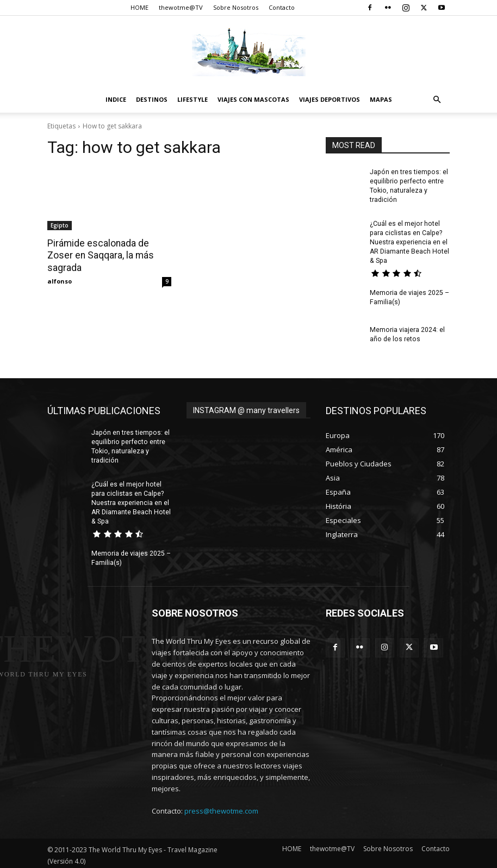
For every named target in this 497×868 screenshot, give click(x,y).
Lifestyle (192, 99)
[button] (437, 100)
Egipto (60, 225)
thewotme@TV (181, 7)
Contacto (282, 7)
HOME (139, 7)
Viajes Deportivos (330, 99)
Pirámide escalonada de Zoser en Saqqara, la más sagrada (99, 255)
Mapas (381, 99)
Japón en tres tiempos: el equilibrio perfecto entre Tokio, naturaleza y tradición (129, 445)
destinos (152, 99)
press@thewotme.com (221, 808)
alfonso (60, 281)
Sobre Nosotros (236, 7)
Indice (116, 99)
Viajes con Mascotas (253, 99)
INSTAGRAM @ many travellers (246, 409)
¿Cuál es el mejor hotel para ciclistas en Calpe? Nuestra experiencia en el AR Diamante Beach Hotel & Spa (409, 241)
